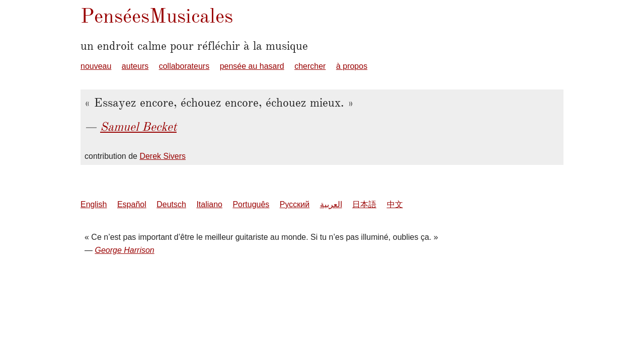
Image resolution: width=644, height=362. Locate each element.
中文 (395, 204)
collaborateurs (184, 66)
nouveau (96, 66)
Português (251, 204)
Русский (295, 204)
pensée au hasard (252, 66)
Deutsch (171, 204)
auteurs (135, 66)
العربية (331, 204)
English (94, 204)
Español (132, 204)
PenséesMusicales (157, 16)
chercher (310, 66)
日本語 (364, 204)
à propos (352, 66)
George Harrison (124, 250)
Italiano (209, 204)
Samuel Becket (138, 127)
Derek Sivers (163, 156)
